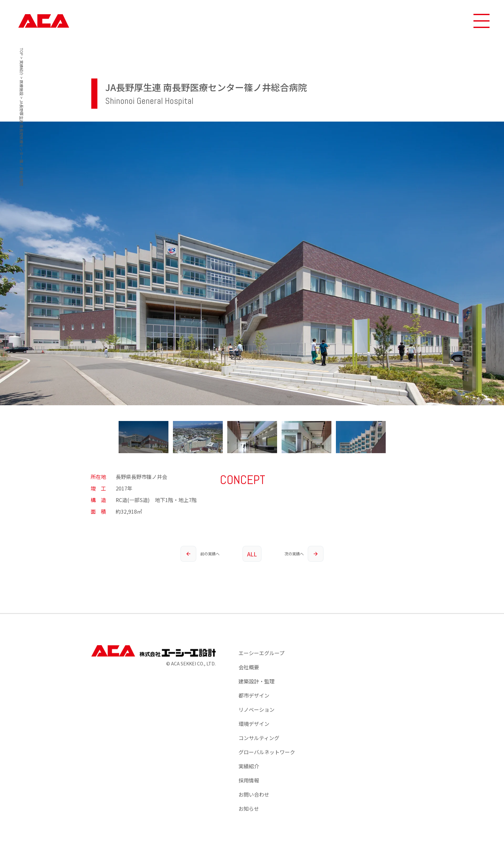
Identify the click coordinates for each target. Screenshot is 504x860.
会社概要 (249, 667)
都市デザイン (254, 695)
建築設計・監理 (256, 681)
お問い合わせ (254, 794)
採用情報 (249, 780)
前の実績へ (200, 554)
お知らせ (249, 809)
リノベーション (256, 709)
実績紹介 (249, 766)
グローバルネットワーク (267, 752)
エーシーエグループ (261, 653)
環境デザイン (254, 724)
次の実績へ (304, 554)
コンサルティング (259, 738)
